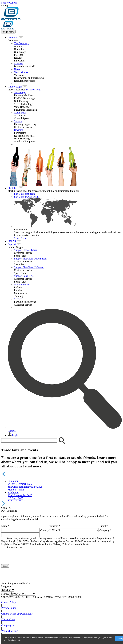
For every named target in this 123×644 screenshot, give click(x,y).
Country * (45, 530)
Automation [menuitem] (20, 113)
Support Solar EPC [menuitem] (24, 276)
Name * (5, 526)
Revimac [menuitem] (19, 130)
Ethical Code (8, 619)
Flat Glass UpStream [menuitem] (25, 194)
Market (5, 594)
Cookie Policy (9, 602)
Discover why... (34, 90)
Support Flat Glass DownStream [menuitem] (31, 259)
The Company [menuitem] (21, 43)
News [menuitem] (17, 69)
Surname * (54, 526)
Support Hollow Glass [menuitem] (25, 250)
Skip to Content (9, 3)
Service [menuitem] (18, 121)
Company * (105, 530)
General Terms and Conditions (17, 614)
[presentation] (26, 555)
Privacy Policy (9, 608)
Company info (9, 625)
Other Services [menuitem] (22, 285)
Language (6, 586)
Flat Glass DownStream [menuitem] (26, 197)
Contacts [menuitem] (19, 63)
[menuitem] (13, 38)
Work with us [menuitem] (21, 72)
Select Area (20, 238)
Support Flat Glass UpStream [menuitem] (29, 267)
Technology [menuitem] (20, 92)
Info (19, 640)
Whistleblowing (9, 631)
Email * (104, 526)
